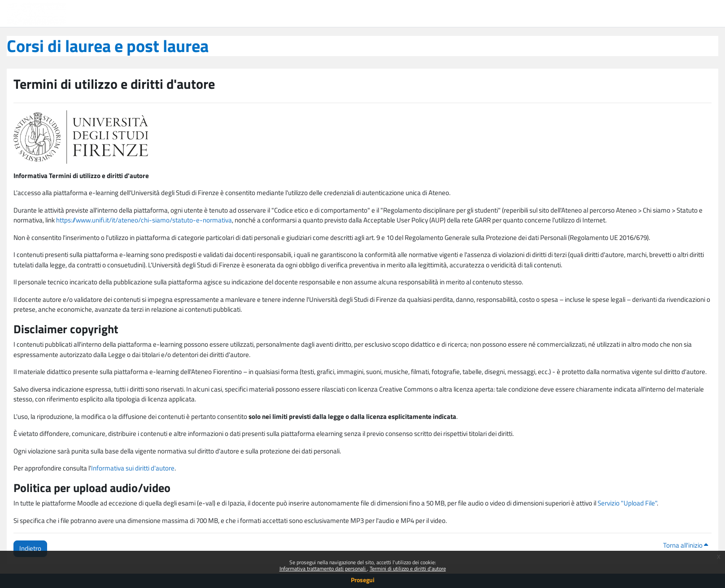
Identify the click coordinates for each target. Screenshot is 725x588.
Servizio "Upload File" (627, 503)
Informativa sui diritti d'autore (133, 468)
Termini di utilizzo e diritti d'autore (408, 568)
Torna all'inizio (686, 545)
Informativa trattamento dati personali (323, 568)
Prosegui (363, 580)
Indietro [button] (30, 548)
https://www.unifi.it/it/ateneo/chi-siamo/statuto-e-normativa (144, 220)
